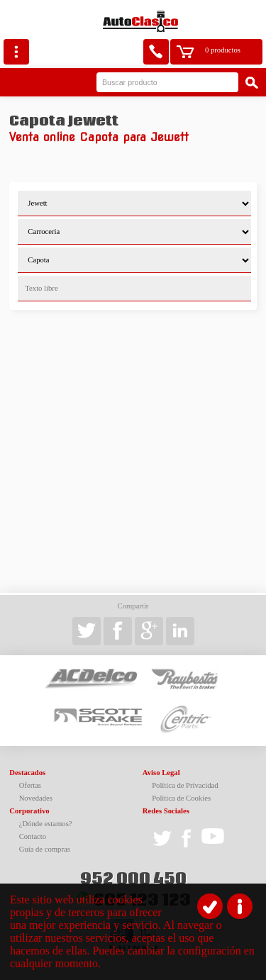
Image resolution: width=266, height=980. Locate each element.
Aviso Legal (161, 773)
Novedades (36, 798)
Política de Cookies (181, 798)
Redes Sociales (166, 811)
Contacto (33, 836)
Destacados (27, 773)
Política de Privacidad (185, 785)
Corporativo (29, 811)
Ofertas (30, 785)
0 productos (223, 50)
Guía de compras (45, 849)
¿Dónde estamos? (46, 824)
